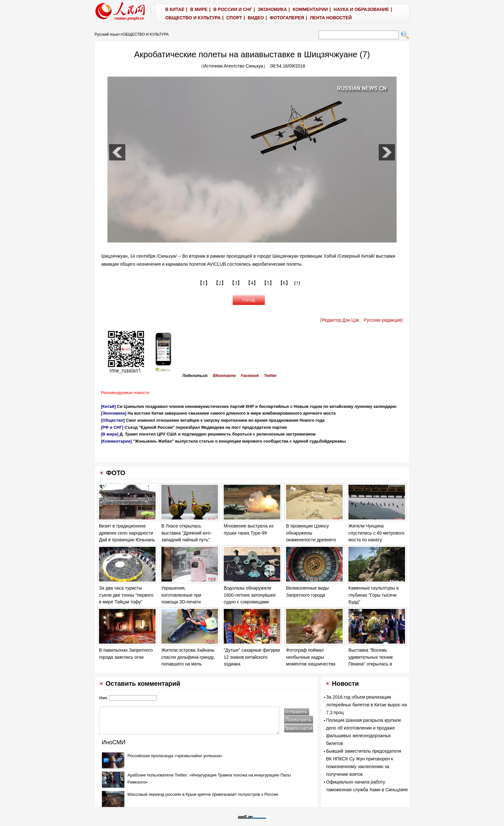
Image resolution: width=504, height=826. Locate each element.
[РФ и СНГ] (112, 427)
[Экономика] (114, 413)
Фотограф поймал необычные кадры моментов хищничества (311, 657)
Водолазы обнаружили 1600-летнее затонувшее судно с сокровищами (250, 595)
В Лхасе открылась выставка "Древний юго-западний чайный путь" (187, 533)
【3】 (236, 283)
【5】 (268, 283)
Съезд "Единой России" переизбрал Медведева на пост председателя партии (206, 427)
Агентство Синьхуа (243, 66)
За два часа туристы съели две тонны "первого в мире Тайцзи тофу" (126, 595)
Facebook (250, 376)
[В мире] (110, 434)
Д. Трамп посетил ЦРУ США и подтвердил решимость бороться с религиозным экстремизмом (218, 434)
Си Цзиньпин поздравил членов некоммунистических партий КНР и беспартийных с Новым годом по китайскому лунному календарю (257, 406)
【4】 (252, 283)
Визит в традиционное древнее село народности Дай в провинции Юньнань (127, 533)
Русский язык (106, 34)
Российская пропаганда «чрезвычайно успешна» (175, 756)
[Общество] (113, 420)
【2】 (220, 283)
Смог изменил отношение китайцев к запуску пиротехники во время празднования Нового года (225, 420)
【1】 (204, 283)
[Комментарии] (116, 441)
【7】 (297, 283)
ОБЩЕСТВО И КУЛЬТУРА (146, 34)
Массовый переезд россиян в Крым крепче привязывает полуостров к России (203, 794)
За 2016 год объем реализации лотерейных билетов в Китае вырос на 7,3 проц (367, 705)
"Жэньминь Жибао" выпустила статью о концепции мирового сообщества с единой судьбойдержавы (239, 441)
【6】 (284, 283)
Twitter (270, 376)
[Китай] (108, 406)
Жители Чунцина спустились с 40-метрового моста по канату (377, 533)
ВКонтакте (225, 376)
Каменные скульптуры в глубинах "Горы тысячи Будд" (373, 595)
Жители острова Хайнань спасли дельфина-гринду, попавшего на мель (188, 657)
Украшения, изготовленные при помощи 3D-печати (181, 595)
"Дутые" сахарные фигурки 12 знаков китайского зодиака (252, 657)
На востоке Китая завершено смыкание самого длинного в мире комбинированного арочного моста (232, 413)
